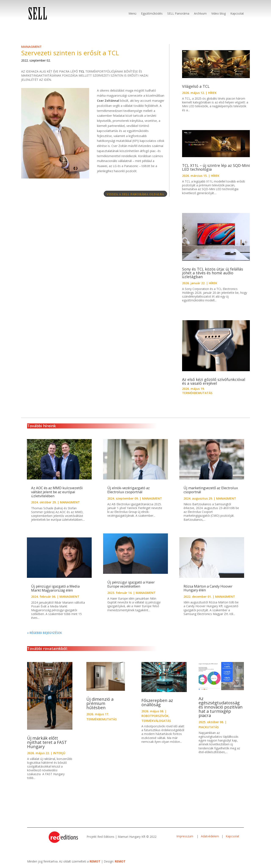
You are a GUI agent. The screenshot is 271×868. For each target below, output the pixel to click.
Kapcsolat (237, 13)
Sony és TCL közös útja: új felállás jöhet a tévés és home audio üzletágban (213, 273)
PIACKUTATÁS (209, 725)
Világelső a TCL (196, 86)
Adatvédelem (210, 835)
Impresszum (185, 835)
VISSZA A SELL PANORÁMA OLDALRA (130, 195)
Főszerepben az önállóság (157, 701)
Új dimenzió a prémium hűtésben (100, 702)
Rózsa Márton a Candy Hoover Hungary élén (211, 587)
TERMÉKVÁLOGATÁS (156, 719)
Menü (132, 13)
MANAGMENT (31, 47)
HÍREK (212, 93)
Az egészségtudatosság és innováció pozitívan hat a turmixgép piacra (221, 705)
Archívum (200, 13)
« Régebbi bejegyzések (44, 631)
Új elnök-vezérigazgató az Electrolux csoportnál (131, 490)
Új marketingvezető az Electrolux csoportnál (204, 490)
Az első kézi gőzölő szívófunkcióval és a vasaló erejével (214, 381)
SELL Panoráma (178, 13)
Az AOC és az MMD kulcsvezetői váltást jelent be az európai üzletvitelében (58, 492)
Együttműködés (152, 13)
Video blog (218, 13)
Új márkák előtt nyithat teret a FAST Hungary (47, 741)
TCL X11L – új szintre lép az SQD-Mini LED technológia (216, 167)
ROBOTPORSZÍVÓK (155, 714)
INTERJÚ (59, 752)
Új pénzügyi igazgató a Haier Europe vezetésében (134, 583)
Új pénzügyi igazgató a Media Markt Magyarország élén (58, 587)
